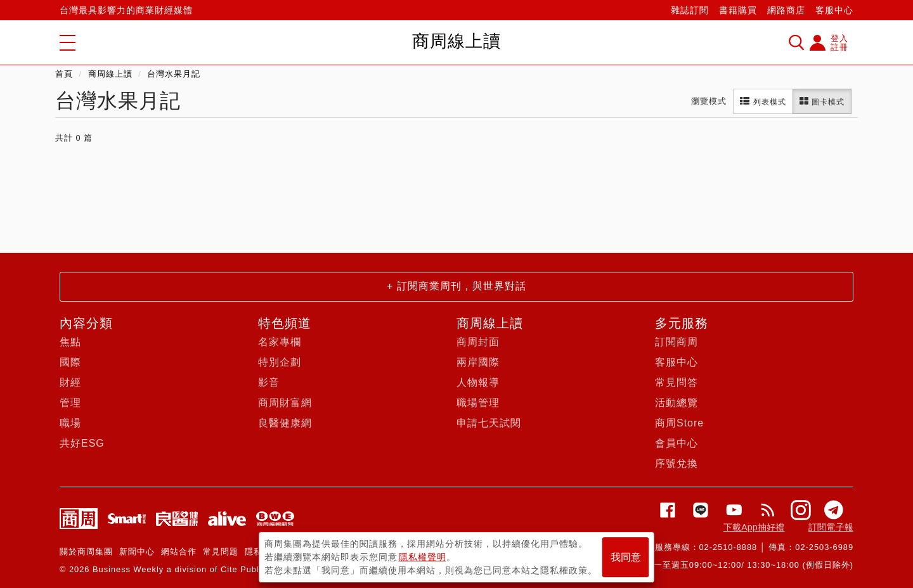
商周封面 (478, 342)
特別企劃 (280, 362)
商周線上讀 (110, 74)
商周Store (679, 423)
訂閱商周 (677, 342)
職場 (70, 423)
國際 (70, 362)
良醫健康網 (285, 423)
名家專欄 (280, 342)
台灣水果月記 (174, 74)
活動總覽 (677, 403)
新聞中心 (137, 552)
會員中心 (677, 443)
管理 (70, 403)
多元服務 (682, 323)
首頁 (64, 74)
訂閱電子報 (831, 527)
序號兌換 (677, 463)
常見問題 (221, 552)
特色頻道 (285, 323)
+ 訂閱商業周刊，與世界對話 (456, 286)
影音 (269, 382)
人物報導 (478, 382)
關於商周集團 (86, 552)
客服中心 (834, 10)
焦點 (70, 342)
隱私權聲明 (423, 557)
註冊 (839, 47)
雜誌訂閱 (690, 10)
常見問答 (677, 382)
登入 (839, 38)
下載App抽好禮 (754, 527)
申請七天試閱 (489, 423)
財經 (70, 382)
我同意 (626, 557)
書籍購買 (738, 10)
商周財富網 (285, 403)
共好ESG (82, 443)
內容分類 (86, 323)
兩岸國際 (478, 362)
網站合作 (179, 552)
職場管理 (478, 403)
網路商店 (786, 10)
